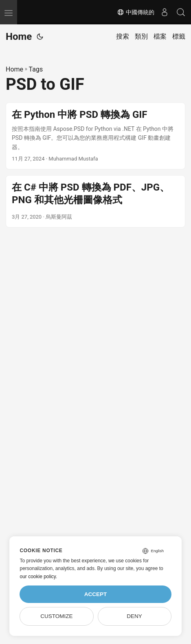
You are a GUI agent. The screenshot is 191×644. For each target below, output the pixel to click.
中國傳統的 (136, 12)
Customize (56, 616)
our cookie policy (38, 577)
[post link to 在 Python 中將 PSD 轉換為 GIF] (95, 136)
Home (19, 37)
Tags (36, 69)
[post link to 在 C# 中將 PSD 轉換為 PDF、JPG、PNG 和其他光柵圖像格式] (95, 201)
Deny (134, 616)
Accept (96, 594)
